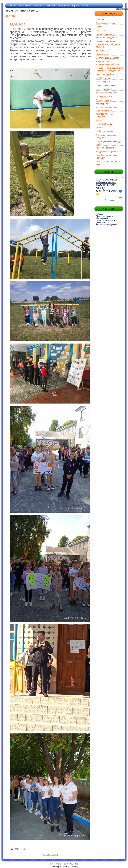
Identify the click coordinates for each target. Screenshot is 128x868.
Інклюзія (100, 128)
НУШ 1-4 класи (103, 78)
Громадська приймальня (57, 6)
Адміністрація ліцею (106, 23)
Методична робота (105, 74)
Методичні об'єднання (107, 38)
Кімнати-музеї (103, 54)
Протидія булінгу (104, 124)
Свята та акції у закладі (107, 58)
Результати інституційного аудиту (108, 163)
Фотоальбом (25, 6)
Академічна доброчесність (109, 151)
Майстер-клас (103, 104)
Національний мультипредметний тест (107, 63)
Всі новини (110, 200)
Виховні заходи (103, 100)
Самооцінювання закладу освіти (108, 143)
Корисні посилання (81, 6)
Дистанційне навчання (107, 93)
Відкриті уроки (103, 82)
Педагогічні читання (106, 85)
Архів (99, 120)
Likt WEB (64, 867)
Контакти (100, 30)
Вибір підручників (104, 131)
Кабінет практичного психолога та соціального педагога (108, 44)
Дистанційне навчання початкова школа (107, 109)
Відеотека (101, 50)
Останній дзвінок (104, 96)
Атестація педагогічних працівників (107, 136)
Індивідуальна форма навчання (106, 156)
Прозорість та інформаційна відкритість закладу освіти (110, 69)
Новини (100, 27)
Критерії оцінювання (106, 148)
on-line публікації (104, 89)
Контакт (38, 6)
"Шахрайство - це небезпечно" (104, 115)
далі (120, 197)
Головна (12, 6)
